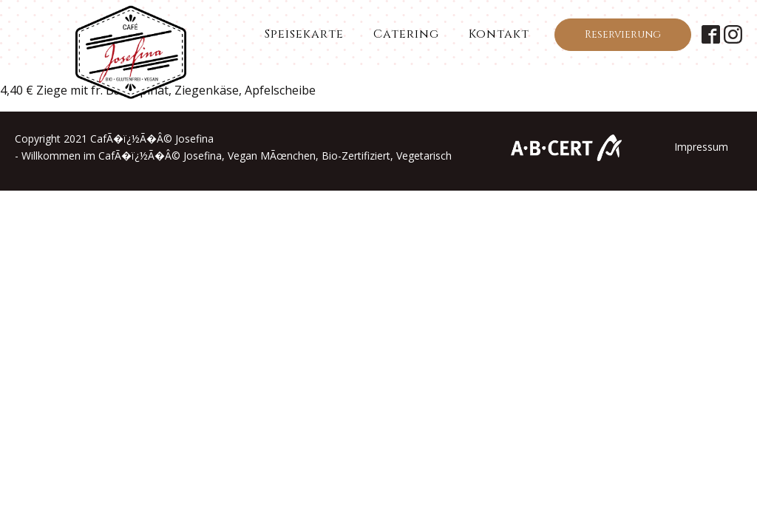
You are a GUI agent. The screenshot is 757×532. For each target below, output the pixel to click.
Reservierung (623, 34)
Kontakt (499, 34)
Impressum (701, 147)
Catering (406, 34)
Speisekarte (304, 34)
